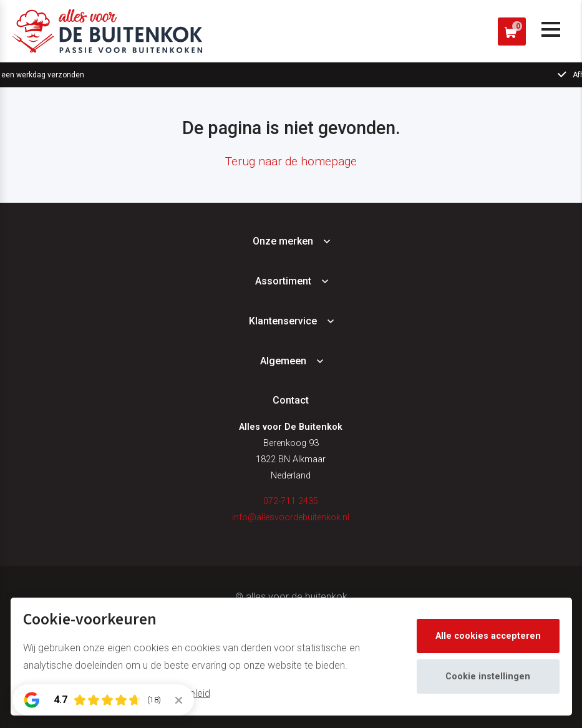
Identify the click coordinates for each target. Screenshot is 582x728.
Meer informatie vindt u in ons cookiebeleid (117, 693)
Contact (291, 400)
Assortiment (283, 281)
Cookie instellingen (488, 677)
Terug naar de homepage (291, 161)
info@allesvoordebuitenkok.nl (291, 517)
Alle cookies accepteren (488, 636)
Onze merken (283, 241)
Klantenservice (283, 321)
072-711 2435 (291, 501)
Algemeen (283, 361)
